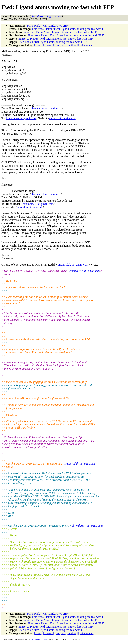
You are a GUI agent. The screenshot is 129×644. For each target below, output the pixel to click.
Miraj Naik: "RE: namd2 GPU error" (48, 26)
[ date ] (38, 45)
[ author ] (72, 45)
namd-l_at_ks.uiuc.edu (62, 118)
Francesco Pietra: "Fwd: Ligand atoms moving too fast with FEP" (70, 29)
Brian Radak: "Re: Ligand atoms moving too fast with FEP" (52, 42)
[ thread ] (48, 45)
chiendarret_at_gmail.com (46, 108)
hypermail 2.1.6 (39, 640)
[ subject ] (60, 45)
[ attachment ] (86, 45)
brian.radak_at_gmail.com (21, 118)
